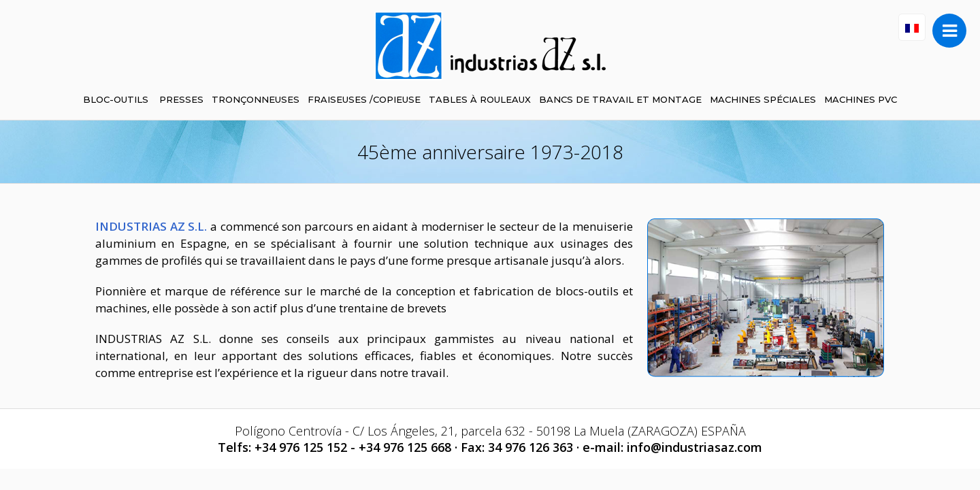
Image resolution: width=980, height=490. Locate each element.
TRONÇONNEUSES (256, 99)
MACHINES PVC (861, 99)
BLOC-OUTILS (116, 99)
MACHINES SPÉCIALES (763, 99)
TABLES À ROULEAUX (480, 99)
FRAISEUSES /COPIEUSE (364, 99)
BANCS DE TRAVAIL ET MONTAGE (620, 99)
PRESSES (181, 99)
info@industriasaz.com (695, 447)
